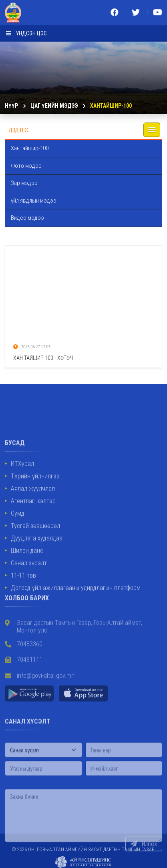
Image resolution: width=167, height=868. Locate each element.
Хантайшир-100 (111, 106)
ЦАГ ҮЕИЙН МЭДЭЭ (54, 106)
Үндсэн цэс (26, 31)
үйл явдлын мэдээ (34, 201)
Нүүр (11, 106)
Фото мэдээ (26, 166)
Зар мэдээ (24, 183)
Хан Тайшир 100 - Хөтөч (43, 358)
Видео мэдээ (27, 218)
